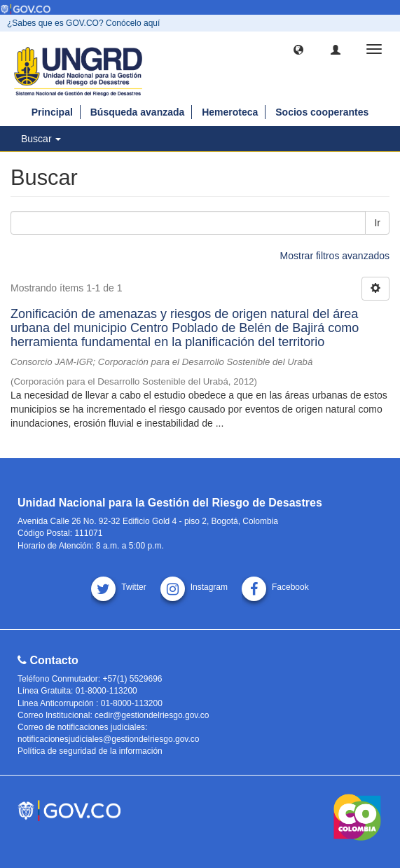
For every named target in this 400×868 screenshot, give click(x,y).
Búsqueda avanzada (138, 112)
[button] (298, 49)
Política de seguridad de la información (90, 751)
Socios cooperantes (322, 112)
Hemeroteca (230, 112)
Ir (377, 223)
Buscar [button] (41, 139)
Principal (52, 112)
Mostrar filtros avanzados (335, 256)
